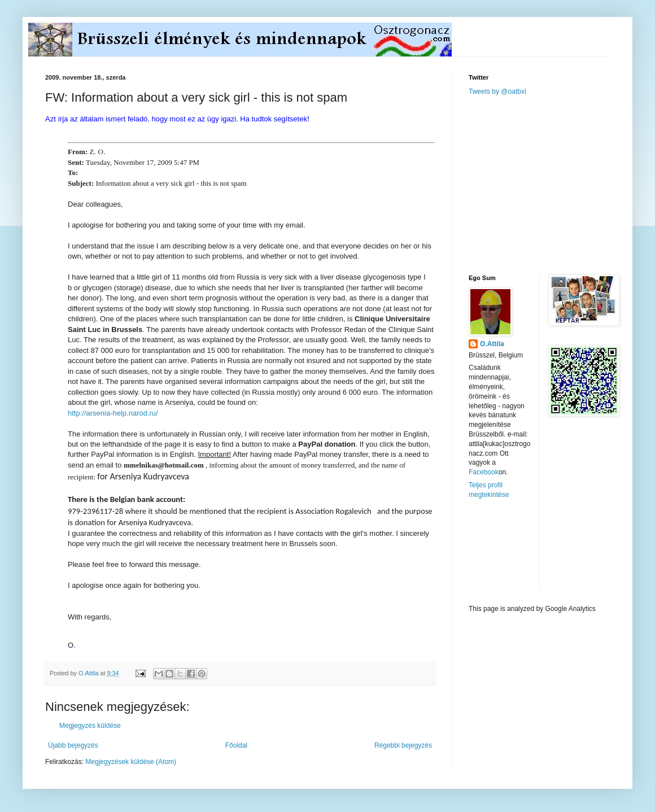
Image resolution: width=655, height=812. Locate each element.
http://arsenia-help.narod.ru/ (113, 413)
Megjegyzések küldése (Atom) (131, 762)
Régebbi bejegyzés (403, 745)
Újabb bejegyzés (73, 745)
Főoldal (236, 745)
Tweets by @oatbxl (497, 91)
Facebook (484, 472)
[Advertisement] (553, 184)
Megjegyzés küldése (90, 726)
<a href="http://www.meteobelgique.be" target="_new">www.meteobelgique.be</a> (517, 552)
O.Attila (492, 344)
